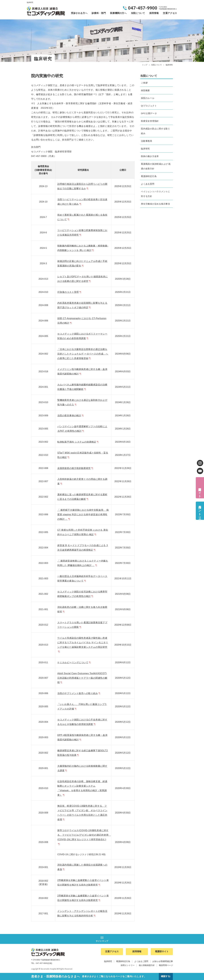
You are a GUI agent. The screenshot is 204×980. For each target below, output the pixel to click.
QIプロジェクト (149, 106)
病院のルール (148, 98)
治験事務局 (147, 141)
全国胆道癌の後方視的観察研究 (76, 468)
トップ (145, 65)
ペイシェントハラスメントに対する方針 (155, 194)
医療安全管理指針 (150, 121)
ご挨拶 (144, 83)
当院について (138, 13)
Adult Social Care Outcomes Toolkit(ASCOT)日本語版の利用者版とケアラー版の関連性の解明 (82, 678)
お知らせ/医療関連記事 (163, 961)
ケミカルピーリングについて (75, 662)
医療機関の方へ (118, 13)
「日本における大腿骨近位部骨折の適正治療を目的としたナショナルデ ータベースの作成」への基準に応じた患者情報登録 (83, 354)
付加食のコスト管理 (70, 292)
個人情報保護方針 (147, 965)
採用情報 (154, 13)
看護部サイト (200, 491)
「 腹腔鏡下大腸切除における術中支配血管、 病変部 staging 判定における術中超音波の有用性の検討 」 (83, 514)
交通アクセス (170, 13)
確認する (165, 976)
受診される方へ (79, 13)
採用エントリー (200, 511)
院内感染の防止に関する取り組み (155, 131)
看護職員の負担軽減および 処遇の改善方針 (156, 166)
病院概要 (145, 90)
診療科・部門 (99, 13)
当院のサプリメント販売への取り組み (79, 693)
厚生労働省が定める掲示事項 (155, 204)
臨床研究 (145, 149)
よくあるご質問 (141, 961)
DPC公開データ (149, 113)
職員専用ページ (166, 965)
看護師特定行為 (149, 176)
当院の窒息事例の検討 (71, 416)
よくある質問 (148, 184)
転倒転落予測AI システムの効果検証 (78, 442)
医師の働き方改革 (150, 156)
